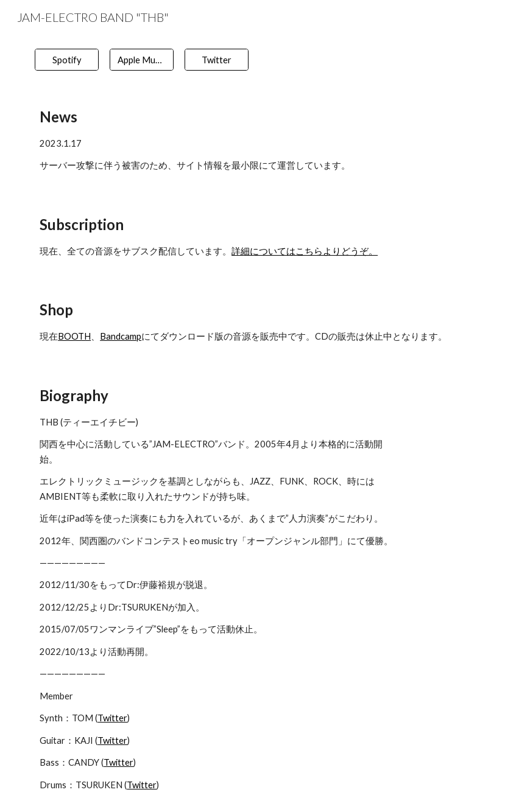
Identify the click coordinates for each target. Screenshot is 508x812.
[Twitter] (217, 60)
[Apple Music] (142, 60)
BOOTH (74, 336)
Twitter (112, 718)
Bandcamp (121, 336)
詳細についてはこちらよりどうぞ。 (305, 251)
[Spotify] (67, 60)
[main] (254, 139)
